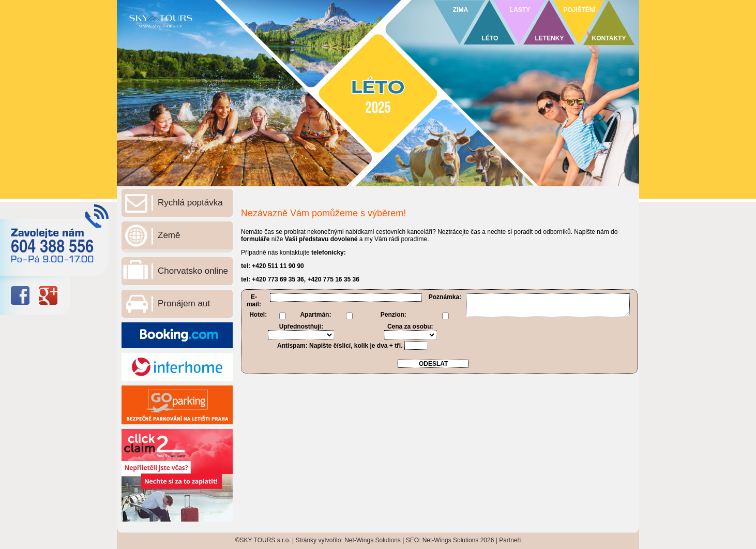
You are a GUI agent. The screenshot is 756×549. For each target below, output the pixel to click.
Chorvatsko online (193, 271)
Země (169, 235)
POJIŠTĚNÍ (579, 10)
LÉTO (490, 38)
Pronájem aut (184, 303)
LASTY (520, 10)
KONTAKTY (609, 38)
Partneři (510, 540)
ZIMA (460, 10)
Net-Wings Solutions (373, 540)
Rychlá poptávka (190, 203)
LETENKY (549, 38)
